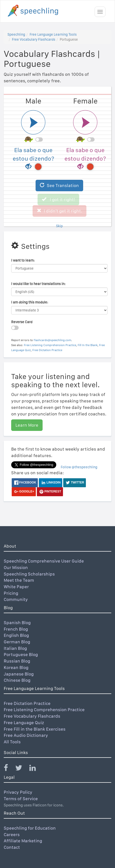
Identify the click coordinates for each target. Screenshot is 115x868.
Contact (12, 847)
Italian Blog (15, 648)
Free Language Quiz (24, 723)
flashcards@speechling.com (52, 340)
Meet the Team (19, 580)
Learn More (27, 425)
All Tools (12, 742)
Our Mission (16, 567)
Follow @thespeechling (79, 467)
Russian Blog (17, 661)
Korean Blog (16, 667)
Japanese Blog (19, 674)
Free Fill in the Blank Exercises (35, 729)
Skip (59, 226)
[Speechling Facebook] (9, 769)
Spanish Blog (17, 623)
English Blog (16, 635)
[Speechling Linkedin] (36, 769)
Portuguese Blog (21, 654)
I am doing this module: (30, 302)
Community (16, 599)
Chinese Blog (17, 680)
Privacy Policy (18, 792)
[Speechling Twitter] (22, 769)
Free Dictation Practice (47, 350)
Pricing (11, 593)
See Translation (59, 185)
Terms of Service (21, 799)
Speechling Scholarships (29, 574)
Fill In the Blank (88, 345)
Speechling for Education (30, 828)
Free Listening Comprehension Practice (50, 345)
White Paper (16, 587)
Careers (12, 834)
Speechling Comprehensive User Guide (44, 561)
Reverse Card (22, 322)
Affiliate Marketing (23, 841)
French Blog (16, 629)
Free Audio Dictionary (26, 735)
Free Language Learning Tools (53, 34)
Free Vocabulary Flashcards (34, 39)
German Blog (17, 642)
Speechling (16, 34)
